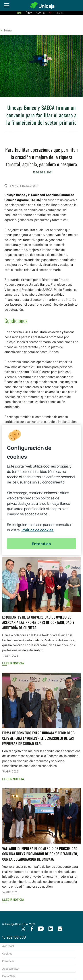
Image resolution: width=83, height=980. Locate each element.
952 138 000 (14, 937)
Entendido (41, 544)
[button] (6, 30)
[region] (41, 490)
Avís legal (8, 946)
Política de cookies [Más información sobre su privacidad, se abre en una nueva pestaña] (38, 530)
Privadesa (8, 961)
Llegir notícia (13, 663)
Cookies (7, 953)
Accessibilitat (11, 968)
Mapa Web (9, 976)
